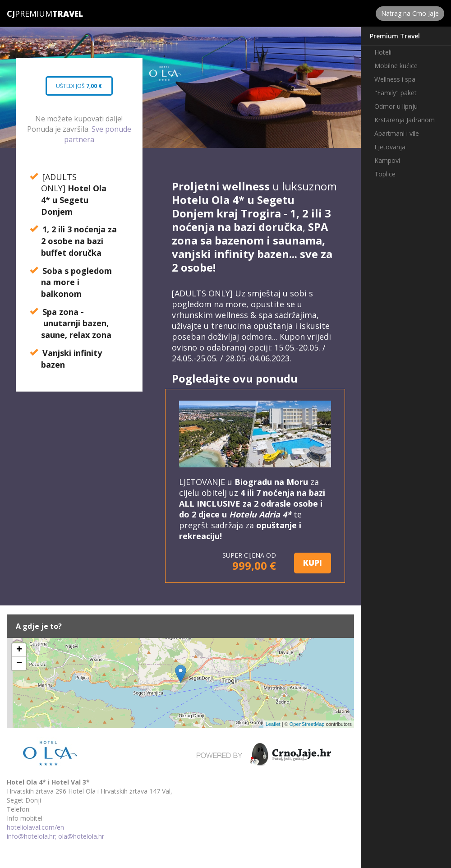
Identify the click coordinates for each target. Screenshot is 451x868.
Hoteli (383, 52)
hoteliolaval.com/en (35, 827)
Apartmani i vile (397, 133)
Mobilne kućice (396, 66)
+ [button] (19, 650)
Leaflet (273, 724)
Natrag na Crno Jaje (410, 13)
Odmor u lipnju (396, 106)
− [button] (19, 664)
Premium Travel (395, 36)
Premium (30, 14)
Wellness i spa (395, 79)
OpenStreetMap (307, 724)
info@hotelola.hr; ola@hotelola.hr (55, 836)
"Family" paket (396, 93)
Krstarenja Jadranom (405, 120)
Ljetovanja (390, 147)
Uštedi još (79, 89)
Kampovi (387, 160)
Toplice (385, 174)
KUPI (313, 563)
